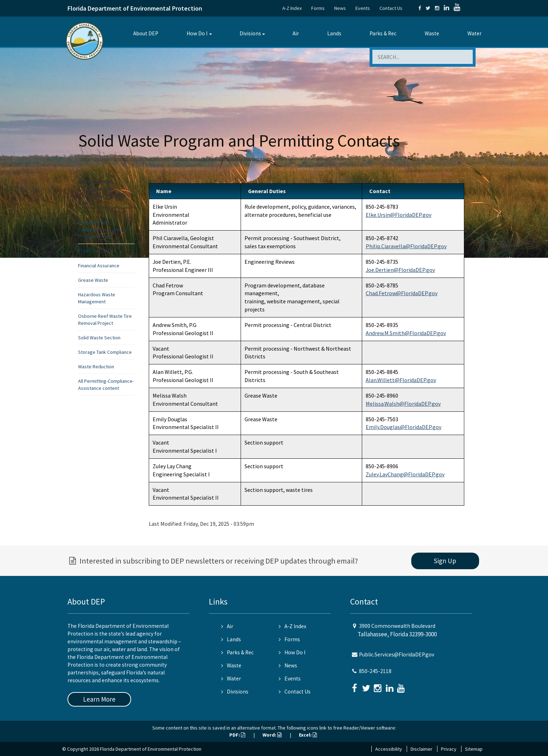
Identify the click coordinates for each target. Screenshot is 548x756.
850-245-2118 (375, 671)
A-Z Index (292, 8)
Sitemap (474, 749)
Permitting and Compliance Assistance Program (216, 159)
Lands (334, 33)
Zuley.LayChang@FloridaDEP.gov (405, 474)
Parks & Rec (383, 33)
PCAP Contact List (97, 251)
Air (296, 33)
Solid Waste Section (99, 338)
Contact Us (391, 8)
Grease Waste (93, 280)
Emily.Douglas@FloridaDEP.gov (403, 427)
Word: (272, 735)
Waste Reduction (96, 367)
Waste (432, 33)
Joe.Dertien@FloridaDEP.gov (400, 270)
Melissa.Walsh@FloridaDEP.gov (403, 404)
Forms (318, 8)
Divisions (250, 33)
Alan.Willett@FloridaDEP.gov (401, 380)
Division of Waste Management (142, 159)
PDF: (237, 735)
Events (363, 8)
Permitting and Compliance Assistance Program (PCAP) (103, 230)
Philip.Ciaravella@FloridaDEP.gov (406, 246)
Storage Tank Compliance (105, 352)
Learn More (99, 699)
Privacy (449, 749)
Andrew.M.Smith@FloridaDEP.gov (406, 333)
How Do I (197, 33)
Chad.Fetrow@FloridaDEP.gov (402, 293)
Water (475, 33)
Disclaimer (422, 749)
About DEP (146, 33)
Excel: (308, 735)
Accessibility (389, 749)
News (340, 8)
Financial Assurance (99, 266)
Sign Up (445, 561)
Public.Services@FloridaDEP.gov (397, 654)
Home (85, 159)
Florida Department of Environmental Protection (135, 8)
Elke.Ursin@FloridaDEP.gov (399, 215)
